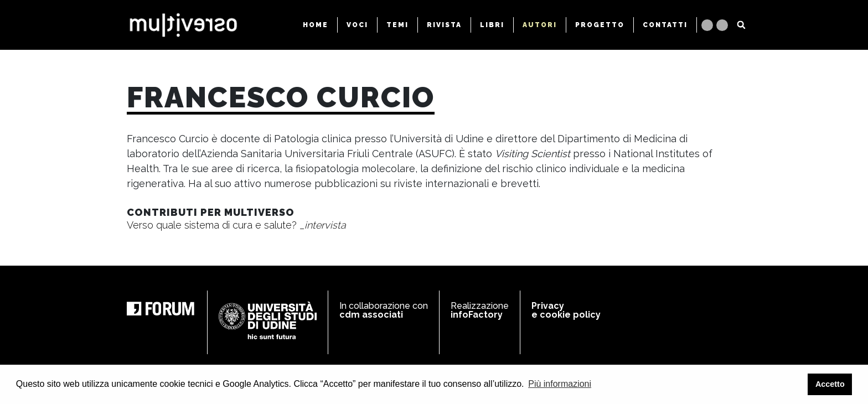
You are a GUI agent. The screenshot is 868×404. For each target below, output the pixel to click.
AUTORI (540, 25)
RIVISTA (444, 25)
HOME (316, 25)
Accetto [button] (830, 384)
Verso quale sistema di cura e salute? (236, 225)
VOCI (357, 25)
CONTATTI (665, 25)
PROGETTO (600, 25)
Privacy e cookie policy (566, 310)
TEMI (397, 25)
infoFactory (477, 315)
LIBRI (492, 25)
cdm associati (371, 315)
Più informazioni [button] (560, 384)
